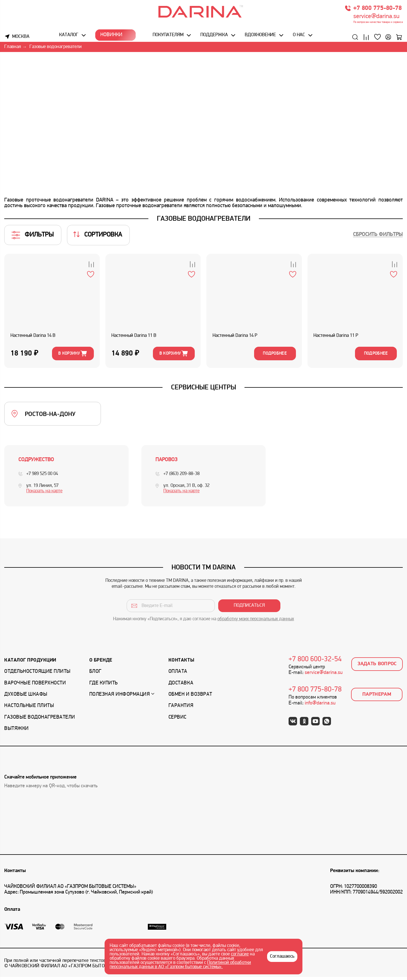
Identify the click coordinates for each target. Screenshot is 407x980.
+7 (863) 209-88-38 (181, 477)
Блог (95, 675)
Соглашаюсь (282, 957)
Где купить (104, 686)
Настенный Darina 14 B (34, 337)
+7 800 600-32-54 (315, 662)
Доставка (181, 686)
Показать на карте (44, 494)
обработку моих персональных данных (256, 622)
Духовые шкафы (26, 698)
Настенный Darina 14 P (236, 337)
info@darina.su (320, 706)
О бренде (101, 663)
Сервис (177, 720)
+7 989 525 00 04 (42, 477)
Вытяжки (17, 732)
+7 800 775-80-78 (377, 9)
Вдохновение (260, 36)
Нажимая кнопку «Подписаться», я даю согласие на (203, 622)
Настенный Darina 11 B (135, 337)
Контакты (181, 663)
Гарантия (181, 709)
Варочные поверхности (35, 686)
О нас (299, 36)
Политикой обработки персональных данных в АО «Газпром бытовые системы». (180, 965)
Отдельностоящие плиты (37, 675)
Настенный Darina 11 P (337, 337)
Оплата (178, 675)
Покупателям (168, 36)
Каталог (69, 36)
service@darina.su (376, 17)
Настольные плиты (29, 709)
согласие (240, 954)
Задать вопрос (377, 667)
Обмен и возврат (190, 698)
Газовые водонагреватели (40, 720)
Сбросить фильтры (378, 236)
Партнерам (377, 697)
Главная (13, 48)
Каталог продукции (30, 663)
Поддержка (214, 36)
